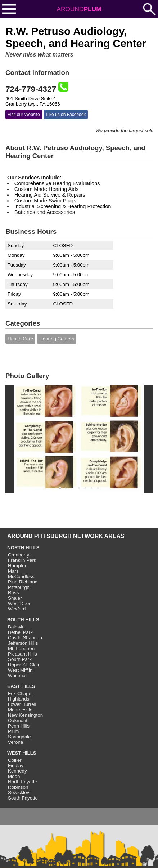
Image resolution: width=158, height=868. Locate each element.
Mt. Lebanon (21, 648)
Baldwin (16, 627)
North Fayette (22, 782)
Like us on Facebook (66, 115)
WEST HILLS (22, 753)
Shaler (15, 598)
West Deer (19, 603)
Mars (13, 571)
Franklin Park (22, 560)
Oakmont (18, 721)
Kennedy (17, 771)
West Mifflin (20, 670)
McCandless (21, 576)
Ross (13, 593)
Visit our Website (24, 115)
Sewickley (19, 793)
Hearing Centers (57, 339)
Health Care (20, 339)
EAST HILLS (21, 686)
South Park (20, 659)
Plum (13, 731)
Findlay (16, 766)
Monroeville (20, 710)
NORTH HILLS (23, 548)
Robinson (18, 787)
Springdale (19, 737)
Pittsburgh (19, 587)
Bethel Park (20, 632)
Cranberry (19, 555)
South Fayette (23, 798)
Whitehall (18, 675)
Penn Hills (19, 726)
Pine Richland (23, 582)
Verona (15, 742)
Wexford (17, 609)
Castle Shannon (25, 638)
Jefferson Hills (23, 643)
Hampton (18, 566)
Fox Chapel (20, 693)
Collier (15, 760)
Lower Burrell (22, 704)
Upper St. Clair (24, 665)
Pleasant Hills (22, 654)
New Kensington (25, 715)
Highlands (19, 699)
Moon (14, 776)
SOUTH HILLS (23, 620)
